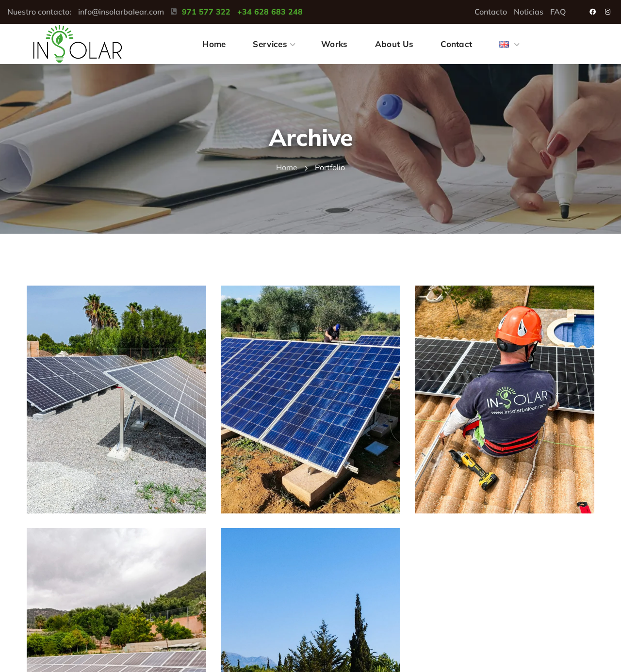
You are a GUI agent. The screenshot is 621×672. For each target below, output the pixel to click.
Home (287, 167)
